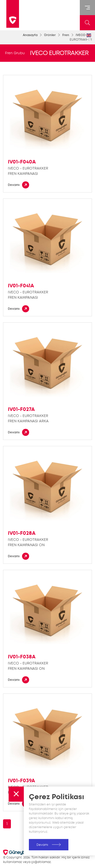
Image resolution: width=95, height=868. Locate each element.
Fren (66, 35)
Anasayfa (30, 35)
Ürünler (50, 35)
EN (89, 38)
